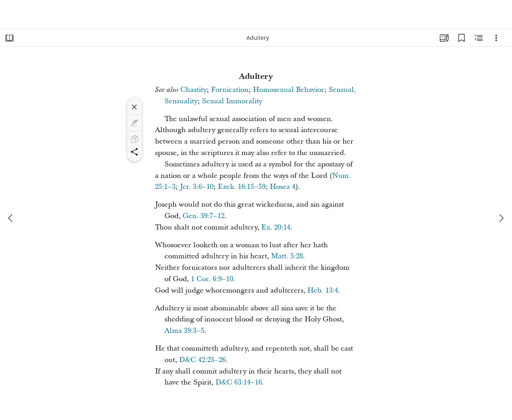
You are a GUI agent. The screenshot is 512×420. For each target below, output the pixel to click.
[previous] (11, 218)
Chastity (193, 90)
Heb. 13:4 (323, 290)
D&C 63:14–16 (239, 382)
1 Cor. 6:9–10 (212, 279)
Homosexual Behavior (289, 90)
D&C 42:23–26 (202, 360)
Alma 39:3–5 (184, 331)
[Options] (496, 38)
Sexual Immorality (232, 101)
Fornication (230, 90)
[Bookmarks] (462, 38)
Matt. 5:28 (287, 256)
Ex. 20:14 (276, 227)
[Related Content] (479, 38)
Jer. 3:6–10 (197, 187)
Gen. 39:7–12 (204, 216)
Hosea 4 (283, 187)
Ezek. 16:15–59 (242, 187)
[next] (501, 218)
